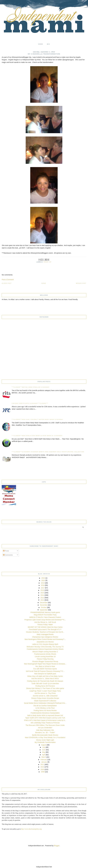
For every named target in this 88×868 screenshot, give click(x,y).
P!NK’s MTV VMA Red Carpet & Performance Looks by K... (45, 720)
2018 (43, 585)
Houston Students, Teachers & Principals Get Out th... (45, 632)
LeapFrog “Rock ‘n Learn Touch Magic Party (45, 691)
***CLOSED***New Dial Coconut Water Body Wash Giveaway (37, 419)
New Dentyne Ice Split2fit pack (45, 674)
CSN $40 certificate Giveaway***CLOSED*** (30, 403)
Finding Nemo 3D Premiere (45, 686)
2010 (42, 767)
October (44, 607)
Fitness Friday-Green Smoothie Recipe (45, 698)
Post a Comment (8, 280)
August (44, 745)
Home (41, 44)
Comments (8, 555)
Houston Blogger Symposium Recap (45, 661)
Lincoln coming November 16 (45, 657)
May (44, 752)
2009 (42, 769)
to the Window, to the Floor (45, 708)
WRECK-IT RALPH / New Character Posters (45, 617)
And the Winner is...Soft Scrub (45, 622)
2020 (43, 580)
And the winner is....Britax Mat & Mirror (45, 679)
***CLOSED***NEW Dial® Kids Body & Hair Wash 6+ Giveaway (37, 436)
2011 (42, 764)
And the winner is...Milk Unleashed (45, 696)
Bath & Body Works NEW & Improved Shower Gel (45, 715)
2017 (43, 588)
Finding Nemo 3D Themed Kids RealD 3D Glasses (45, 681)
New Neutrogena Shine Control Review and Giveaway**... (45, 639)
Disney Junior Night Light (45, 740)
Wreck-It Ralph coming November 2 (45, 652)
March (44, 757)
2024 (43, 578)
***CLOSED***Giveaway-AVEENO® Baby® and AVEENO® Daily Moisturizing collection (48, 452)
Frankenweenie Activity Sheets (45, 654)
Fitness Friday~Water (45, 625)
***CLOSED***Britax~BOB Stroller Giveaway (31, 387)
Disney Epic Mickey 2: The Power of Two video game (45, 688)
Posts (6, 551)
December (44, 603)
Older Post (7, 283)
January (44, 762)
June (44, 750)
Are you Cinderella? (45, 728)
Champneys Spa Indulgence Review (45, 637)
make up (48, 262)
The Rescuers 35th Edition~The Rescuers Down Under (45, 725)
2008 (43, 772)
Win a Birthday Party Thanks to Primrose (45, 723)
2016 (42, 590)
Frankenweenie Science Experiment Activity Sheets (45, 649)
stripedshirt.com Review (45, 642)
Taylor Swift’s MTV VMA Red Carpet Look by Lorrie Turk (45, 718)
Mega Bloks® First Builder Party (45, 615)
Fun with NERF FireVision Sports (45, 669)
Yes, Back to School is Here (45, 666)
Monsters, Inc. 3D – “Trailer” (45, 733)
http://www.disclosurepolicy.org (31, 829)
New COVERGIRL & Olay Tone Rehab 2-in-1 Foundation (45, 737)
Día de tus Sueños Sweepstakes (45, 706)
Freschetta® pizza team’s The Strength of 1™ (45, 629)
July (44, 747)
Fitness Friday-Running (45, 659)
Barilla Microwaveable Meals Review (45, 735)
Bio (48, 44)
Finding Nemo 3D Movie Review (45, 711)
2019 (43, 583)
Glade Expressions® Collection (45, 701)
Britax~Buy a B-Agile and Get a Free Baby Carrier (45, 676)
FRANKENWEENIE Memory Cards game (45, 612)
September (44, 610)
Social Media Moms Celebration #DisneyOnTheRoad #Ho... (45, 703)
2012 (42, 600)
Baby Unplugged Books (45, 634)
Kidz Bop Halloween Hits (45, 730)
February (44, 760)
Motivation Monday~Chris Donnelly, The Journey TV (45, 647)
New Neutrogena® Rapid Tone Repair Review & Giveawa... (45, 664)
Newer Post (81, 283)
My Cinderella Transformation (45, 742)
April (44, 755)
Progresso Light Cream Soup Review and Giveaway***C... (45, 620)
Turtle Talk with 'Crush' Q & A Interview (45, 683)
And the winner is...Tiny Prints (45, 693)
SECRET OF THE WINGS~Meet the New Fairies (45, 627)
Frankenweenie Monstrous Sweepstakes (45, 713)
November (44, 605)
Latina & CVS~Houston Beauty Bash (45, 644)
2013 (42, 598)
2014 (42, 595)
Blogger (57, 846)
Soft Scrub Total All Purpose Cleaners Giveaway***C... (45, 671)
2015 (42, 593)
